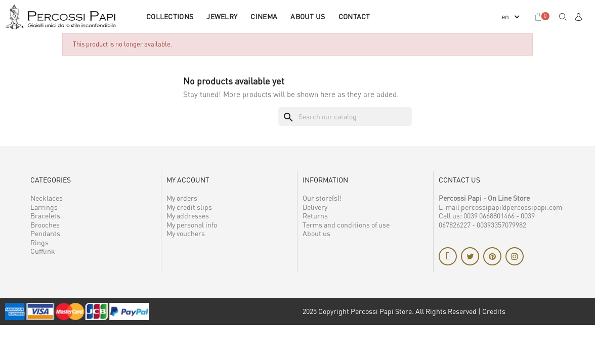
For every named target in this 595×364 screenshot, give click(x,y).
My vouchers (186, 233)
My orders (182, 198)
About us (308, 16)
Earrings (44, 207)
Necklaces (47, 198)
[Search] (345, 117)
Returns (315, 216)
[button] (563, 17)
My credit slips (189, 207)
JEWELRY (222, 16)
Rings (39, 242)
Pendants (45, 233)
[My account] (578, 17)
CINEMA (264, 16)
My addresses (188, 216)
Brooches (45, 225)
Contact (354, 16)
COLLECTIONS (170, 16)
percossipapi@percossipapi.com (512, 207)
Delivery (315, 207)
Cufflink (43, 251)
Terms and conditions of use (346, 225)
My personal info (192, 225)
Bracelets (45, 216)
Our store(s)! (322, 198)
